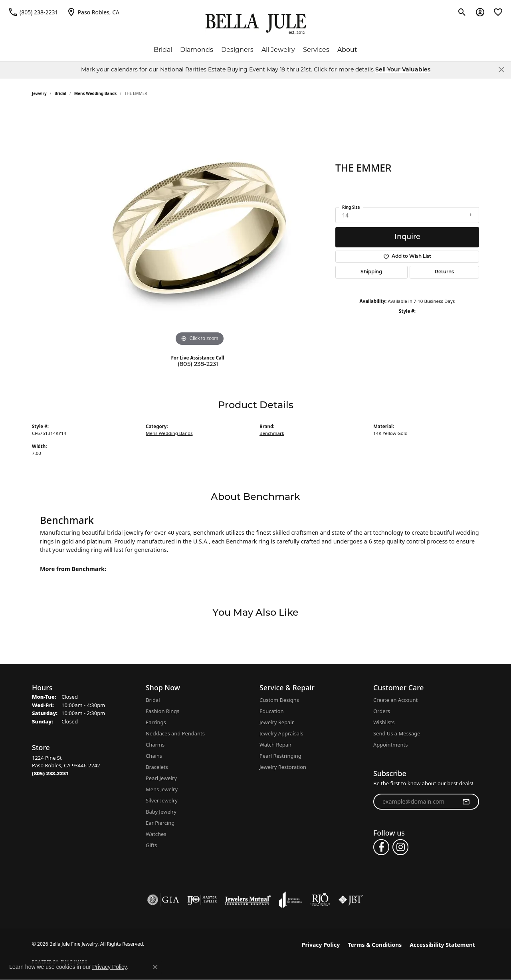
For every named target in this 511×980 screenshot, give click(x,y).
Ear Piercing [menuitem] (160, 823)
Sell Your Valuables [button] (403, 70)
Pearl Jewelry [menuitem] (161, 778)
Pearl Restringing (280, 756)
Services (316, 50)
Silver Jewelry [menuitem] (162, 800)
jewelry (39, 93)
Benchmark (272, 433)
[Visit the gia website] (163, 900)
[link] (33, 12)
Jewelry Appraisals (281, 733)
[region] (200, 228)
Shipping (371, 272)
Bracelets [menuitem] (157, 767)
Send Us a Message (397, 733)
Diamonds (197, 50)
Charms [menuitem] (155, 745)
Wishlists (384, 722)
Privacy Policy (321, 945)
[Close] (501, 70)
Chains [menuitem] (154, 756)
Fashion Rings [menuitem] (162, 711)
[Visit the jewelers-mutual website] (248, 900)
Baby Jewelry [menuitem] (161, 812)
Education (272, 711)
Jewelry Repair (277, 722)
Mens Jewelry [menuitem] (162, 789)
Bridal (163, 50)
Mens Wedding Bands (96, 93)
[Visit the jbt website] (351, 900)
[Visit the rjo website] (320, 900)
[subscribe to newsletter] (466, 802)
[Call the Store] (51, 773)
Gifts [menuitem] (151, 845)
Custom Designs (279, 700)
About (347, 50)
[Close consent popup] (155, 967)
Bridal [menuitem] (153, 700)
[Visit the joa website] (291, 900)
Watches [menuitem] (156, 834)
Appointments (390, 745)
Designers (237, 50)
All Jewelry (278, 50)
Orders (382, 711)
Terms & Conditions (375, 945)
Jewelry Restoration (283, 767)
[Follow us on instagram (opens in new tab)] (400, 847)
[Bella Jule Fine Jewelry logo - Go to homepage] (256, 24)
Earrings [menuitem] (156, 722)
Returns (444, 272)
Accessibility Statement (442, 945)
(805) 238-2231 (198, 365)
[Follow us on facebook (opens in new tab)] (381, 847)
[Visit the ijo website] (202, 900)
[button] (462, 12)
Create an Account (395, 700)
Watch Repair (276, 745)
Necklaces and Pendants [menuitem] (175, 733)
